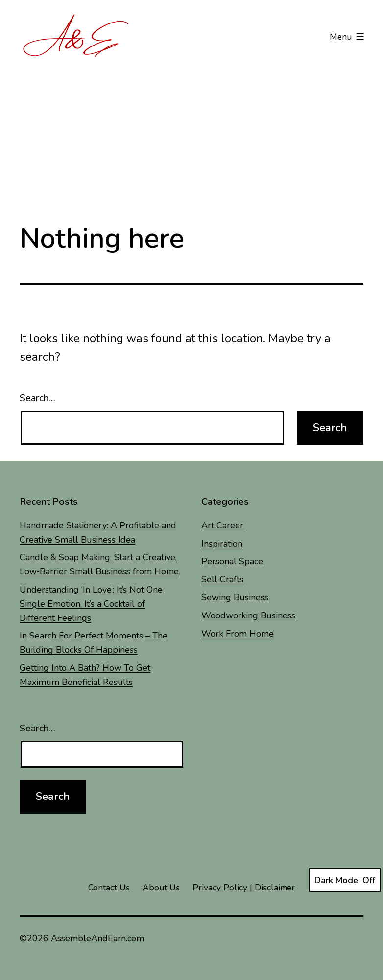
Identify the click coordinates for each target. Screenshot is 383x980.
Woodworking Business (248, 615)
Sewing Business (235, 597)
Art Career (222, 525)
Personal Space (232, 561)
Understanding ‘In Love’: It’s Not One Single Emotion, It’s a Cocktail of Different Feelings (91, 604)
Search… (37, 398)
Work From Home (238, 634)
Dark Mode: (345, 880)
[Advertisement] (191, 136)
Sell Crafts (222, 579)
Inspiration (222, 544)
